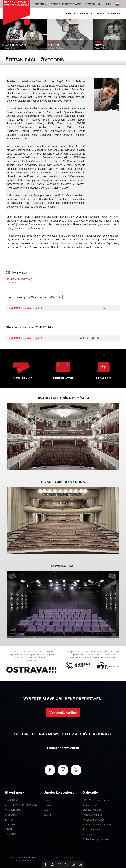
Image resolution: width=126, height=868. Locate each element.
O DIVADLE (11, 815)
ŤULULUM (54, 45)
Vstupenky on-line (63, 712)
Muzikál (48, 815)
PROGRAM (103, 378)
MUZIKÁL (117, 14)
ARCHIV (9, 829)
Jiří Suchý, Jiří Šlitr (9, 48)
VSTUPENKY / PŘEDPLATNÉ (22, 805)
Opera (47, 800)
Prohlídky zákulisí (92, 815)
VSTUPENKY (23, 378)
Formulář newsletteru (63, 748)
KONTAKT (11, 834)
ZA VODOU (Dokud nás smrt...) (24, 308)
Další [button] (108, 4)
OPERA (71, 14)
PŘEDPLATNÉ (63, 378)
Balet (46, 810)
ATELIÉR (10, 825)
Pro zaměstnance (92, 829)
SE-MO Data (70, 858)
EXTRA (9, 820)
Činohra (48, 805)
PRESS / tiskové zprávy (96, 800)
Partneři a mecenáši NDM (97, 825)
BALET (102, 14)
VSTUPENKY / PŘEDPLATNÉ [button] (66, 4)
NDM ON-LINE (13, 810)
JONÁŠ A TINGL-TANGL (14, 45)
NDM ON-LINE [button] (93, 4)
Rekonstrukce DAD (93, 820)
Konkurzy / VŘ (90, 805)
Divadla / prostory (92, 810)
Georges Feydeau (55, 48)
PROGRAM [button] (41, 4)
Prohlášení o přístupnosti (96, 839)
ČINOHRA (86, 14)
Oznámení (88, 834)
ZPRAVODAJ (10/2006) (19, 279)
